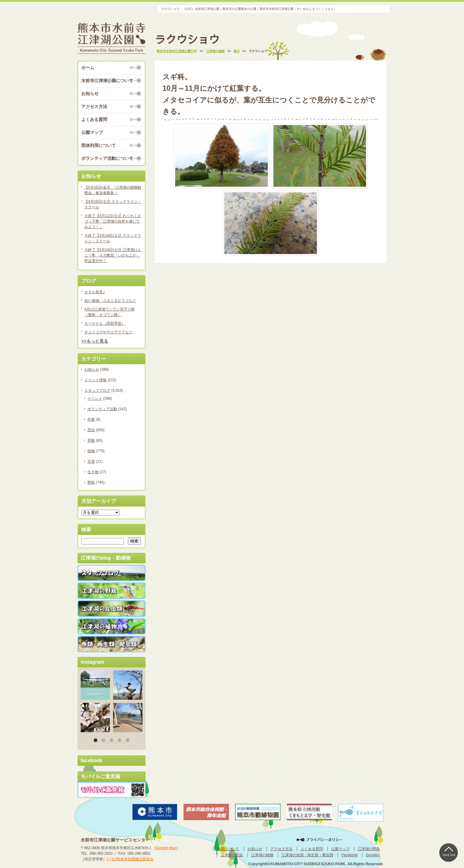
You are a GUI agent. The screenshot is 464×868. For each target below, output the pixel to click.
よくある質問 (94, 119)
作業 (91, 419)
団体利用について (99, 145)
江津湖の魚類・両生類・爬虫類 (307, 855)
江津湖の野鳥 (369, 849)
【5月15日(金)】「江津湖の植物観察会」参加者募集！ (113, 190)
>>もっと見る (95, 341)
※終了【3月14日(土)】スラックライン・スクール (113, 238)
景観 (91, 440)
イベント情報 (95, 380)
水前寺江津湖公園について (107, 81)
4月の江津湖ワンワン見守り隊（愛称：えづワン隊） (110, 312)
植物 (91, 451)
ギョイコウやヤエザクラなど (108, 332)
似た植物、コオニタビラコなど (110, 301)
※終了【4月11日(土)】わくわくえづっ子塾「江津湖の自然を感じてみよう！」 (113, 221)
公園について (228, 849)
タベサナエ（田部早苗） (105, 323)
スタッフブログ (97, 390)
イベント (95, 399)
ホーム (88, 68)
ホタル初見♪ (95, 292)
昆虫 (91, 430)
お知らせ (90, 94)
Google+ (373, 855)
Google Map (166, 848)
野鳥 (91, 482)
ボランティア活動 (102, 409)
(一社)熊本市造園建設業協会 (130, 859)
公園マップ (92, 132)
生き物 (93, 472)
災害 (91, 461)
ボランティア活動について (107, 158)
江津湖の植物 (262, 855)
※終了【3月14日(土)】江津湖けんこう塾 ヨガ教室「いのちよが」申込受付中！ (113, 255)
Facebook (350, 855)
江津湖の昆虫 (232, 855)
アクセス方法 (94, 106)
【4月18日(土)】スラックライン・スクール (113, 204)
